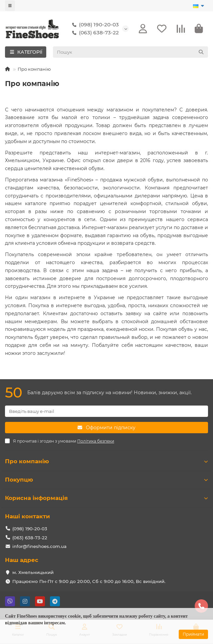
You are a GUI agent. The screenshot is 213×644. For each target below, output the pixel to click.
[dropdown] (10, 6)
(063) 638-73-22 (94, 33)
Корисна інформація (106, 498)
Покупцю (106, 480)
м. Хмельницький (33, 572)
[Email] (106, 411)
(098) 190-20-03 (94, 25)
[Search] (131, 52)
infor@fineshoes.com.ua (39, 546)
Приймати (193, 634)
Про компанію (106, 461)
